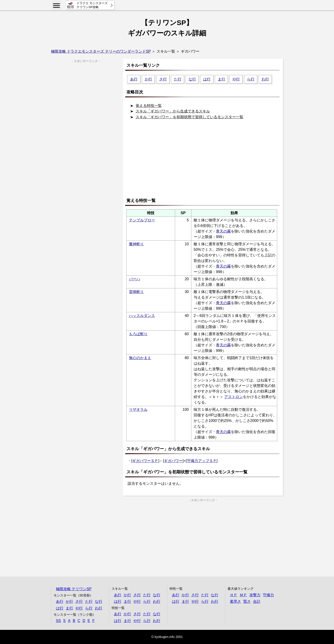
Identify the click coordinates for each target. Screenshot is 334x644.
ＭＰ (243, 595)
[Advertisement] (204, 160)
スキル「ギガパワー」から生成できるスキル (173, 111)
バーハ (135, 279)
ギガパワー (173, 461)
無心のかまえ (140, 358)
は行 (207, 79)
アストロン (234, 397)
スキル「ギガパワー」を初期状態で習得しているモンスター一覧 (189, 117)
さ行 (163, 79)
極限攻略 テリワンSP (74, 589)
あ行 (134, 79)
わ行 (265, 79)
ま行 (222, 79)
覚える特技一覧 (149, 106)
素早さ (235, 601)
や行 (236, 79)
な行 (192, 79)
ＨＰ (234, 595)
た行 (178, 79)
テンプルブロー (142, 220)
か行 (148, 79)
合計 (257, 601)
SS (58, 621)
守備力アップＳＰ (202, 461)
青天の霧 (223, 231)
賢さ (247, 601)
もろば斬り (138, 334)
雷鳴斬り (136, 292)
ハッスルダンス (142, 316)
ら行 (251, 79)
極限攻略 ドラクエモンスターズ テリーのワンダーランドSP (101, 51)
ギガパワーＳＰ (145, 461)
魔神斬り (136, 244)
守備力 (268, 595)
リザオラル (138, 410)
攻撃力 (255, 595)
